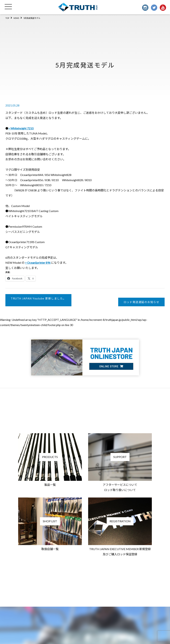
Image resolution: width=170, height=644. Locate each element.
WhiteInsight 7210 (22, 128)
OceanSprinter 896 (39, 263)
